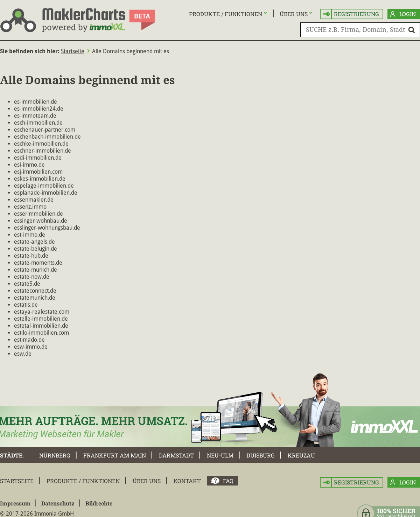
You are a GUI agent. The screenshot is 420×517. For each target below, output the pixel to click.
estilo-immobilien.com (41, 333)
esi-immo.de (29, 165)
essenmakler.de (34, 200)
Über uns (294, 14)
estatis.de (26, 305)
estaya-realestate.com (42, 312)
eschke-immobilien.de (41, 144)
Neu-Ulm (220, 455)
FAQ (228, 481)
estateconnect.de (35, 291)
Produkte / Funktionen (226, 14)
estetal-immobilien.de (41, 326)
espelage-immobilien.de (44, 186)
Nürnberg (55, 455)
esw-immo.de (31, 347)
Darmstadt (176, 455)
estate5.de (27, 284)
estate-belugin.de (36, 249)
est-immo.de (30, 235)
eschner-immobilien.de (43, 151)
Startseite (73, 51)
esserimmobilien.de (38, 214)
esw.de (23, 354)
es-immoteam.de (35, 116)
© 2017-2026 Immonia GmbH (37, 514)
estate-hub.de (31, 256)
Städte (11, 455)
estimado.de (29, 340)
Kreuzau (301, 455)
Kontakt (187, 481)
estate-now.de (32, 277)
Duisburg (261, 455)
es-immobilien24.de (39, 109)
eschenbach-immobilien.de (47, 137)
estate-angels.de (34, 242)
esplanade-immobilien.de (46, 193)
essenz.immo (30, 207)
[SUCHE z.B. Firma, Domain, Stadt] (360, 30)
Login (403, 14)
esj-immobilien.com (38, 172)
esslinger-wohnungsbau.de (47, 228)
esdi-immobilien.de (38, 158)
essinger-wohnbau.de (41, 221)
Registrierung (351, 14)
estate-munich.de (36, 270)
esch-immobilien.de (38, 123)
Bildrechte (99, 503)
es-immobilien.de (36, 102)
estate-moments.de (38, 263)
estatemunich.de (35, 298)
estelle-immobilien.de (41, 319)
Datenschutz (58, 503)
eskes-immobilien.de (40, 179)
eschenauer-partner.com (45, 130)
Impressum (15, 503)
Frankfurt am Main (115, 455)
